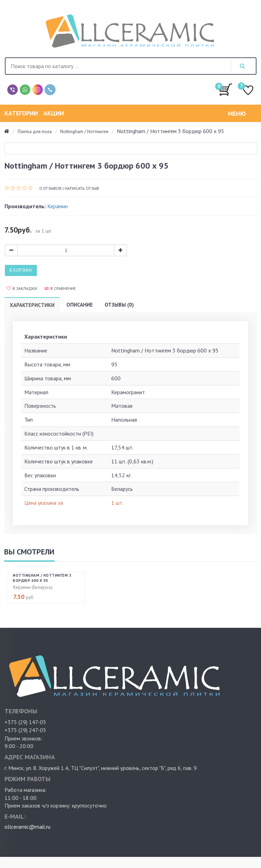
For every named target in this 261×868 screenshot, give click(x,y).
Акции (54, 113)
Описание (80, 305)
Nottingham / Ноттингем (84, 132)
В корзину (21, 270)
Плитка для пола (35, 132)
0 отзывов (50, 188)
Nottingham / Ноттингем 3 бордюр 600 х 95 (42, 578)
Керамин (58, 206)
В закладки (22, 288)
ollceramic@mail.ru (27, 827)
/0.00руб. (226, 89)
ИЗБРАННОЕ (248, 91)
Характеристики (32, 305)
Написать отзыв (82, 188)
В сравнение (60, 288)
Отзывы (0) (119, 305)
